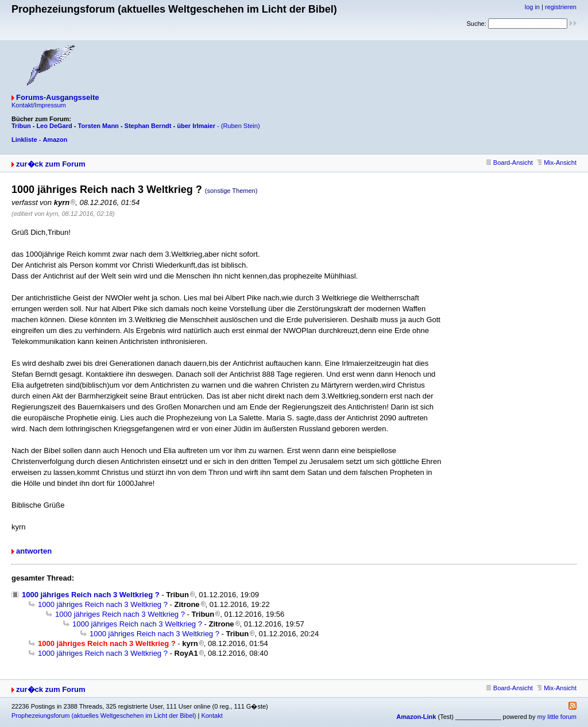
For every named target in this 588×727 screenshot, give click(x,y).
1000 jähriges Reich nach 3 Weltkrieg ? (91, 595)
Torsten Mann (98, 126)
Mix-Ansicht (557, 163)
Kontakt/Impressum (39, 105)
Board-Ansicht (510, 163)
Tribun (21, 126)
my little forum (557, 717)
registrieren (561, 7)
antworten (34, 551)
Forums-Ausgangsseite (57, 97)
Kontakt (212, 716)
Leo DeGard (54, 126)
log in (532, 7)
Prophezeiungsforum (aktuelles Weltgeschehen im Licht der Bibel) (104, 716)
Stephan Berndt (148, 126)
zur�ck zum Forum (51, 164)
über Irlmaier (196, 126)
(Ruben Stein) (241, 126)
